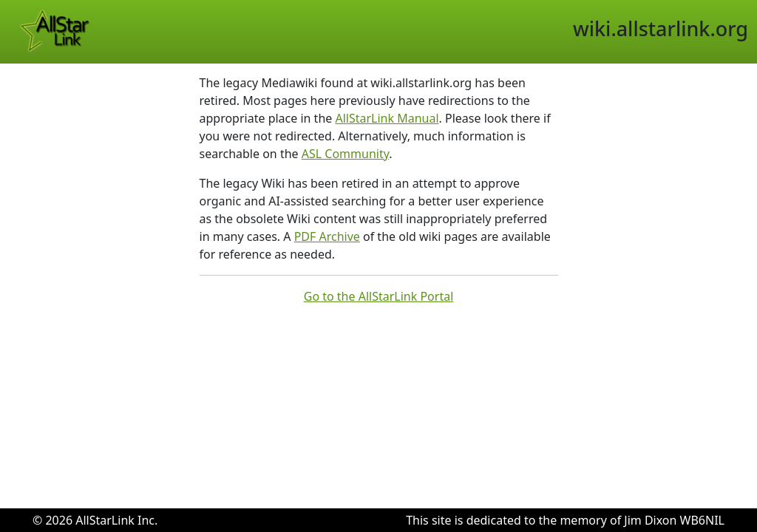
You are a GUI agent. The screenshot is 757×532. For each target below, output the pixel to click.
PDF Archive (327, 236)
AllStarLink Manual (387, 118)
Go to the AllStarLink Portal (379, 296)
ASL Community (345, 154)
